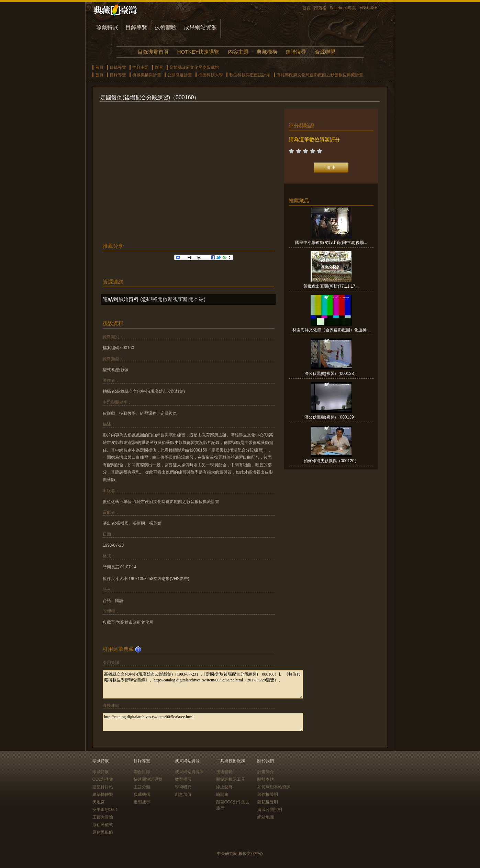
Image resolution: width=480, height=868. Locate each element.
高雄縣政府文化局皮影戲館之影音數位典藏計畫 (320, 75)
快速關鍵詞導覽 (148, 779)
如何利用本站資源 (274, 787)
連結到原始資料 (121, 299)
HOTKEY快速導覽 (198, 52)
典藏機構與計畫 (147, 75)
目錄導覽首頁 (153, 52)
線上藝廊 (224, 787)
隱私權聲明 (268, 802)
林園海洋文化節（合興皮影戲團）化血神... (331, 330)
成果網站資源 (200, 27)
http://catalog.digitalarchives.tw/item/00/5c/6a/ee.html (203, 722)
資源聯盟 (325, 52)
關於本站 (266, 779)
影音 (159, 67)
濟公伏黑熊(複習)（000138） (331, 374)
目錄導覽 (136, 27)
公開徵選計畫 (180, 75)
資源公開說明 (270, 810)
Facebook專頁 (343, 8)
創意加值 (183, 794)
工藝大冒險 (103, 817)
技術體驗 (166, 27)
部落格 (320, 8)
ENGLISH (369, 8)
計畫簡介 (266, 772)
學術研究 (183, 787)
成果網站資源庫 (189, 772)
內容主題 (238, 52)
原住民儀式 (103, 825)
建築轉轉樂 (103, 794)
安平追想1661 (105, 810)
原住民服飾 (103, 832)
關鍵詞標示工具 (231, 779)
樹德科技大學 (211, 75)
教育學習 (183, 779)
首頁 (306, 8)
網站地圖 (266, 817)
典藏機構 (267, 52)
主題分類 (142, 787)
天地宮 (99, 802)
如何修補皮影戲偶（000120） (331, 461)
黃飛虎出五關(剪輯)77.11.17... (331, 286)
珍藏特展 (107, 27)
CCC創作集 (103, 779)
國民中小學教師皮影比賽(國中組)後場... (331, 243)
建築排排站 (103, 787)
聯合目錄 (142, 772)
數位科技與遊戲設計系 (250, 75)
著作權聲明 (268, 794)
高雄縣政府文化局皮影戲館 (194, 67)
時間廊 (222, 794)
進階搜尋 (296, 52)
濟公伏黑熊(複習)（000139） (331, 417)
